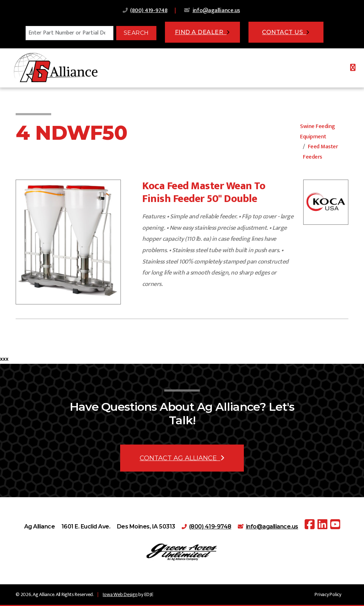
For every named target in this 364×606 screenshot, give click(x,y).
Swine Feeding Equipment (317, 132)
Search (136, 33)
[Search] (69, 33)
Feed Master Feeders (320, 152)
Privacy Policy (328, 594)
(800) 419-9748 (149, 10)
